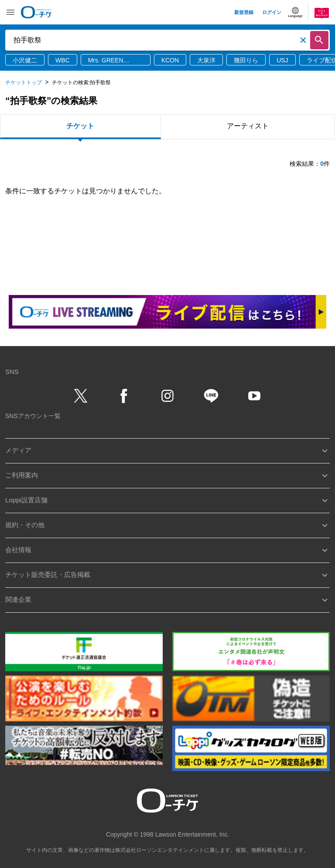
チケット (80, 126)
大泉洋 (206, 60)
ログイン (272, 12)
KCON (170, 60)
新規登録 (244, 12)
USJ (282, 60)
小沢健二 (25, 60)
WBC (63, 60)
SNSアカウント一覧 (33, 416)
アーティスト (248, 126)
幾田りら (246, 60)
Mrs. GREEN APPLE (106, 61)
